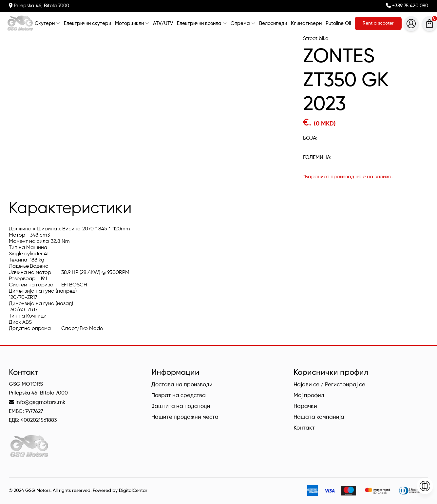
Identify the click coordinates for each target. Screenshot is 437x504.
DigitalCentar (133, 491)
